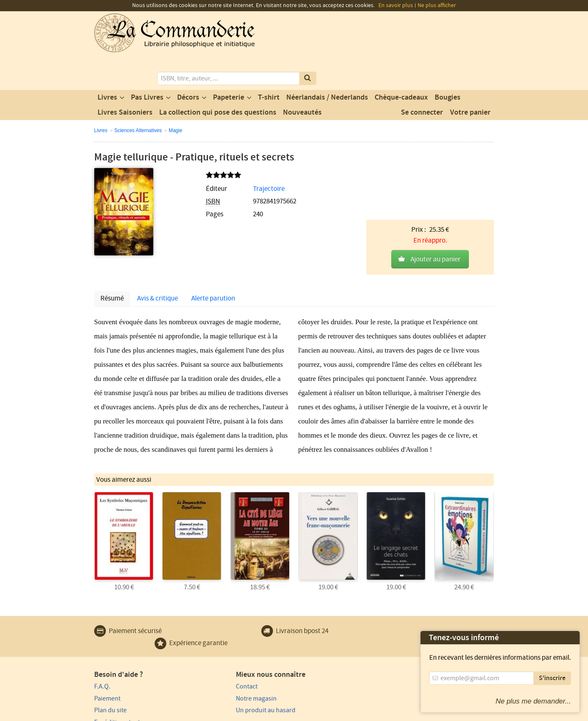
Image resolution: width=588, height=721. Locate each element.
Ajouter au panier (435, 174)
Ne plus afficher (437, 5)
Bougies (448, 64)
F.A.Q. (102, 632)
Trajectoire (225, 155)
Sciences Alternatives (138, 97)
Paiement (107, 644)
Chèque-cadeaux (401, 64)
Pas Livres (147, 64)
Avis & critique (158, 245)
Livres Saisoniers (125, 79)
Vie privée (106, 713)
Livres (107, 64)
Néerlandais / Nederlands (327, 64)
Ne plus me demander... (533, 701)
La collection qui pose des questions (218, 79)
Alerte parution (213, 245)
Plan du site (110, 656)
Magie (176, 97)
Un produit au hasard (226, 656)
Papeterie (229, 64)
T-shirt (269, 64)
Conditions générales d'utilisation (164, 713)
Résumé (112, 245)
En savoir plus (396, 5)
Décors (188, 64)
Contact (207, 632)
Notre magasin (217, 644)
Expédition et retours (124, 668)
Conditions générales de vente (247, 713)
